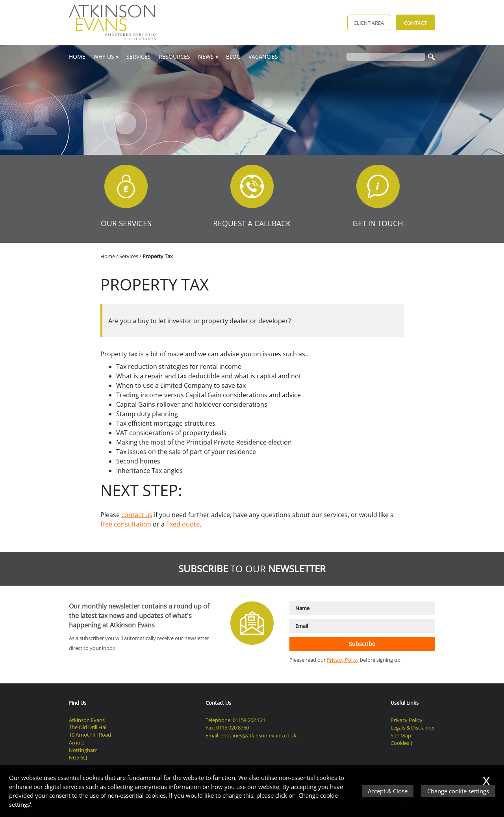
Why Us (104, 57)
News (206, 57)
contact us (137, 515)
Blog (233, 57)
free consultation (126, 524)
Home (77, 57)
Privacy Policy (343, 660)
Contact (415, 23)
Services (139, 57)
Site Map (401, 735)
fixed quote (183, 524)
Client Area (369, 23)
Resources (174, 57)
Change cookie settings (458, 791)
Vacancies (263, 57)
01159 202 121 (249, 720)
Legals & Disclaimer (413, 728)
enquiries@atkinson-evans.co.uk (258, 735)
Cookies (400, 743)
